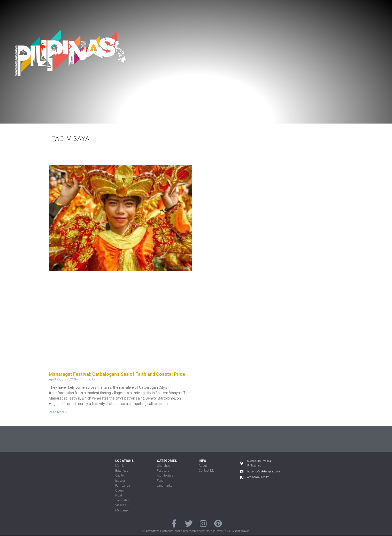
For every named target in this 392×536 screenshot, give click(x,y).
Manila (120, 466)
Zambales (122, 500)
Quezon (120, 491)
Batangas (122, 471)
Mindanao (122, 510)
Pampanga (123, 486)
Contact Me (206, 471)
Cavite (119, 476)
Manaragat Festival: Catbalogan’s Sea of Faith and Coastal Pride (117, 374)
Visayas (121, 505)
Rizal (119, 495)
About (203, 466)
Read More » (58, 412)
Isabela (120, 481)
